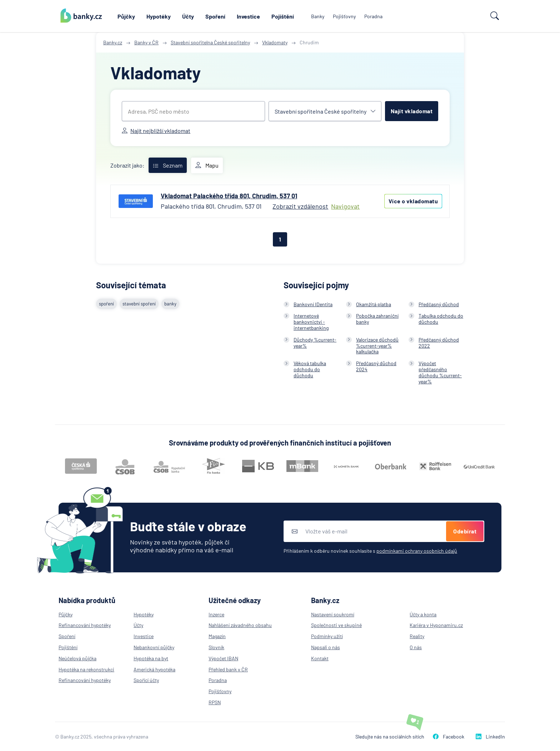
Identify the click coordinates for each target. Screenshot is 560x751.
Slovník (216, 647)
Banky (318, 16)
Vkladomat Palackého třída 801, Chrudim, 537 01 (229, 196)
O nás (416, 647)
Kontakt (320, 658)
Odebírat (465, 531)
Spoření (215, 16)
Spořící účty (146, 680)
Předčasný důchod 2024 (376, 366)
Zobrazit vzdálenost (300, 206)
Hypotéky (159, 16)
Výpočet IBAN (223, 658)
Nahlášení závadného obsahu (240, 625)
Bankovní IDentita (313, 304)
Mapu (207, 165)
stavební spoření (139, 304)
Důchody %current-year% (315, 343)
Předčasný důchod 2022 (439, 343)
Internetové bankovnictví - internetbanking (311, 322)
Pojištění (283, 16)
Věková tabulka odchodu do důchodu (310, 369)
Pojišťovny (344, 16)
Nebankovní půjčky (154, 647)
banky (170, 304)
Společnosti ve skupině (336, 625)
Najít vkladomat (412, 111)
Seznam (168, 165)
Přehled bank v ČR (228, 669)
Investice (248, 16)
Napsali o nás (326, 647)
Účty (188, 16)
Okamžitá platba (374, 304)
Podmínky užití (327, 636)
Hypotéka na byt (151, 658)
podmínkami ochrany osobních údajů (417, 551)
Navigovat (345, 206)
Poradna (373, 16)
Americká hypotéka (154, 669)
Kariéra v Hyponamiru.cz (436, 625)
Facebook (449, 737)
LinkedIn (490, 737)
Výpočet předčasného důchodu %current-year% (440, 372)
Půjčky (126, 16)
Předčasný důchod (439, 304)
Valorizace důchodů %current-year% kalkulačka (377, 346)
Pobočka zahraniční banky (377, 319)
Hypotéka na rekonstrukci (86, 669)
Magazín (217, 636)
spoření (106, 304)
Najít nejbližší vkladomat (156, 131)
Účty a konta (423, 614)
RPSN (215, 702)
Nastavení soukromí (333, 614)
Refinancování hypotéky (85, 625)
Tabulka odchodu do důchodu (441, 319)
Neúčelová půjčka (77, 658)
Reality (417, 636)
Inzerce (216, 614)
